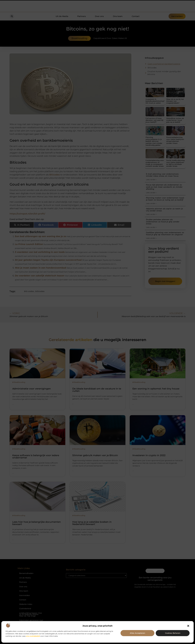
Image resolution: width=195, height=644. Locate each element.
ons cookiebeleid (33, 636)
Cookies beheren (173, 633)
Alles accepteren (138, 633)
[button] (188, 626)
